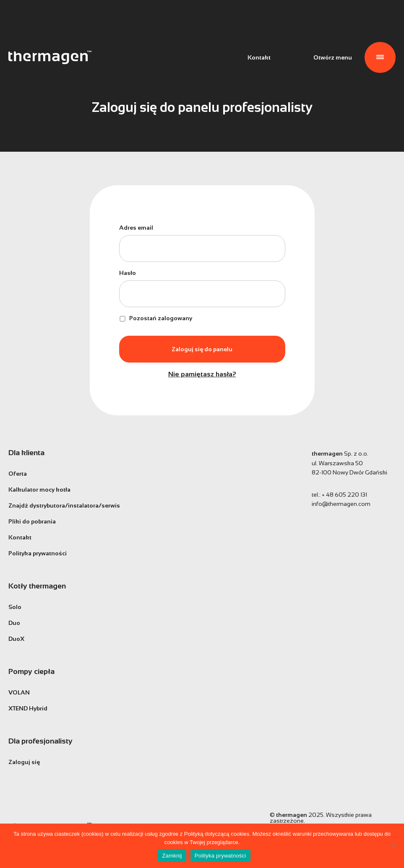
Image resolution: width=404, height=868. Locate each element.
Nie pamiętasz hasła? (202, 374)
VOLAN (19, 692)
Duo (14, 623)
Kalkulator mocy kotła (39, 490)
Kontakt (259, 57)
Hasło (128, 273)
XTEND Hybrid (28, 708)
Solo (15, 607)
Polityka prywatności (38, 553)
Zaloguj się (24, 762)
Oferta (18, 474)
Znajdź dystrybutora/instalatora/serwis (64, 505)
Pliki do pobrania (32, 521)
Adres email (136, 228)
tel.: (339, 495)
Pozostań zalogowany (156, 318)
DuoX (16, 639)
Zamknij (172, 856)
